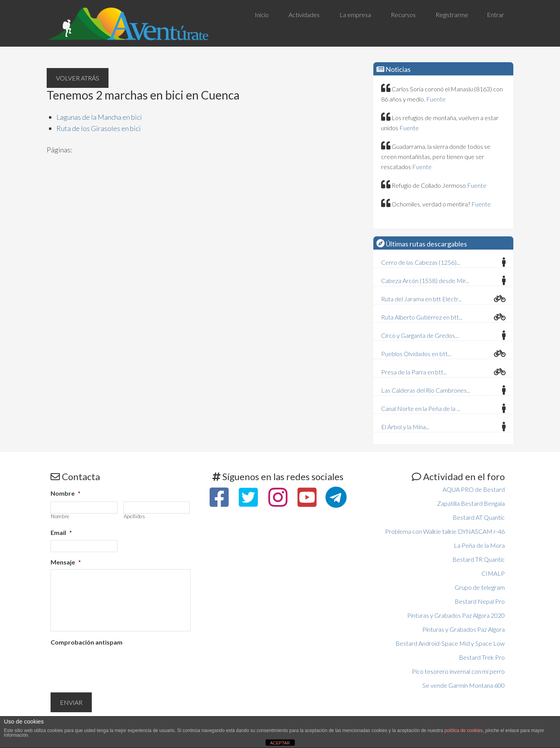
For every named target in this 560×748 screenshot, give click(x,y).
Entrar (495, 15)
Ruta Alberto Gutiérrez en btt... (422, 317)
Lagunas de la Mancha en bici (99, 117)
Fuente (436, 99)
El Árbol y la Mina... (405, 427)
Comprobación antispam (87, 642)
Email (61, 532)
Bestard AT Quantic (479, 517)
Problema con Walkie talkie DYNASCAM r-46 (445, 531)
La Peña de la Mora (479, 545)
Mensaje (66, 562)
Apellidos (135, 516)
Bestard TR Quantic (479, 559)
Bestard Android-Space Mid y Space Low (450, 643)
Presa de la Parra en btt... (414, 372)
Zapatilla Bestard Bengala (471, 503)
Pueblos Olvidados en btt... (416, 354)
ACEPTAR (280, 743)
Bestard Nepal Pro (480, 601)
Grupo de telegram (480, 587)
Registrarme (452, 15)
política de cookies (464, 731)
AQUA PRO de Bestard (474, 489)
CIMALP (493, 573)
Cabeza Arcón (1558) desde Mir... (425, 280)
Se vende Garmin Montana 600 (464, 685)
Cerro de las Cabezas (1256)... (421, 262)
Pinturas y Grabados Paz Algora (464, 629)
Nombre (66, 493)
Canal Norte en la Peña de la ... (421, 408)
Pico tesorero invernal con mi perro (458, 671)
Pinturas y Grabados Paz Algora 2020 (456, 615)
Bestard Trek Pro (482, 657)
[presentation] (110, 665)
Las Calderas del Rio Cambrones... (426, 390)
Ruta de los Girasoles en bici (99, 128)
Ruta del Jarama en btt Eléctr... (421, 299)
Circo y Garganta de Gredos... (420, 335)
